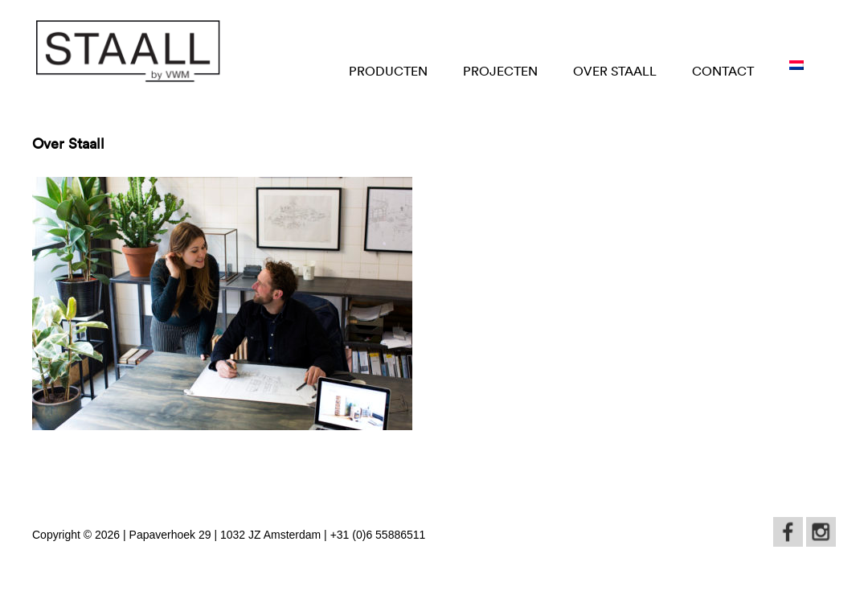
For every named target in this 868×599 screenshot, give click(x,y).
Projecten (500, 71)
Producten (388, 71)
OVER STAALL (615, 71)
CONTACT (723, 71)
